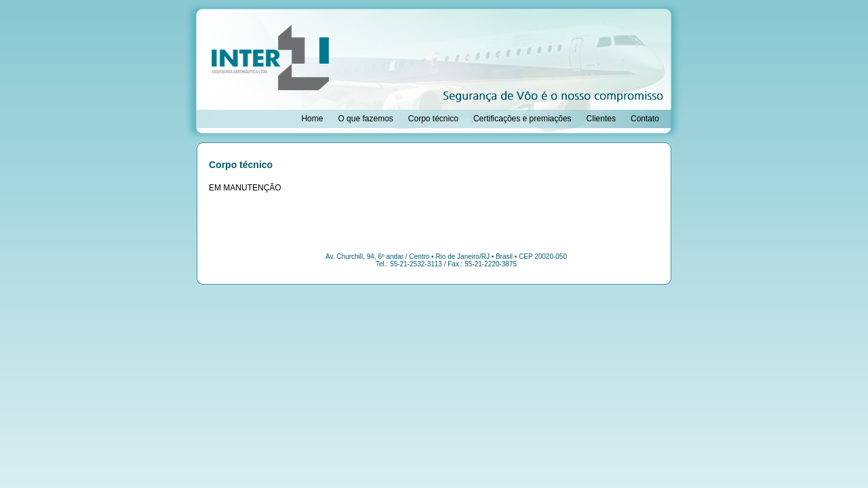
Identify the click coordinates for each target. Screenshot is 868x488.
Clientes (601, 119)
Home (312, 119)
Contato (645, 119)
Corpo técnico (433, 119)
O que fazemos (365, 119)
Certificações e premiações (522, 119)
